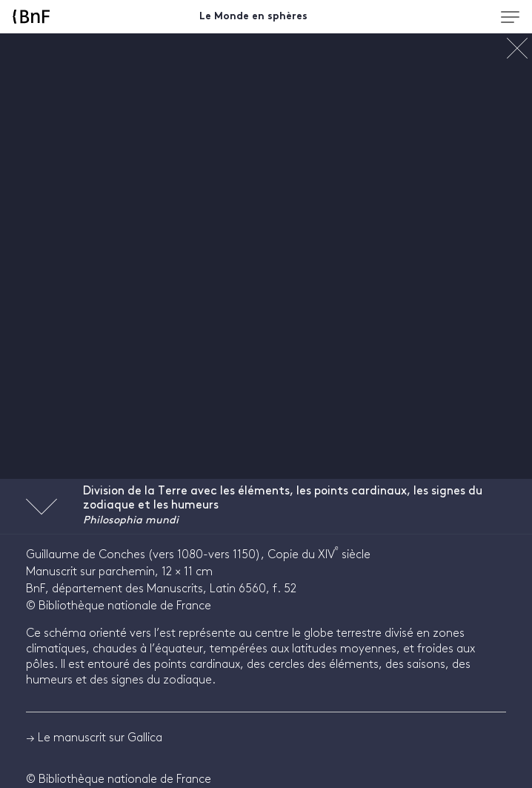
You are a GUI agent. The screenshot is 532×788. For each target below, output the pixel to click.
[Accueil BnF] (63, 17)
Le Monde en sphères (253, 17)
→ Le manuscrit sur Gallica (94, 738)
